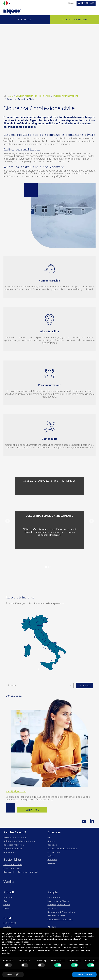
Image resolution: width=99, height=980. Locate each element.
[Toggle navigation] (92, 11)
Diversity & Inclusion (59, 905)
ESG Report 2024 (13, 865)
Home (10, 96)
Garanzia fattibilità (14, 845)
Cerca (86, 686)
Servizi (51, 863)
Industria (52, 860)
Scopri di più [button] (13, 974)
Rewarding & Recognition (61, 912)
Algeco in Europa (13, 848)
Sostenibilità (12, 860)
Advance (8, 897)
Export (7, 908)
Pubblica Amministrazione (66, 96)
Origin (7, 905)
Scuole (51, 841)
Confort (7, 901)
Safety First (10, 852)
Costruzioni (54, 852)
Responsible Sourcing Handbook (21, 872)
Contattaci (25, 20)
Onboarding (54, 897)
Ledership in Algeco (58, 901)
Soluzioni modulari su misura (19, 841)
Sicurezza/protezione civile (62, 848)
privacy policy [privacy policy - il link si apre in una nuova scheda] (8, 936)
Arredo (7, 927)
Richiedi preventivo (74, 20)
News (52, 927)
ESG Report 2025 (13, 868)
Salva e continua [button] (84, 974)
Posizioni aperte (56, 916)
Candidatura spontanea (60, 919)
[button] (7, 521)
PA (49, 837)
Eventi (51, 856)
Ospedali (52, 845)
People (53, 892)
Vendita (9, 881)
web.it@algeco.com (16, 791)
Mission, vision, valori (15, 837)
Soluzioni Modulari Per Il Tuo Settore (33, 96)
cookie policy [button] (23, 942)
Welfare (52, 908)
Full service (10, 923)
